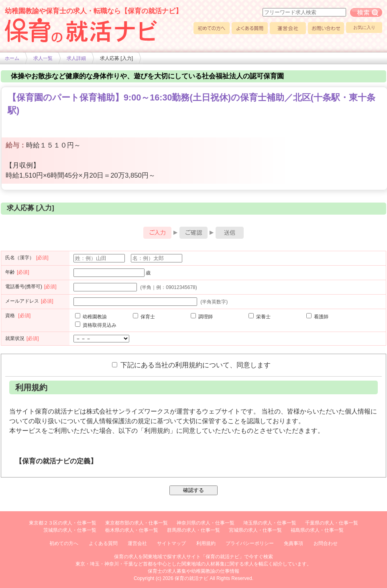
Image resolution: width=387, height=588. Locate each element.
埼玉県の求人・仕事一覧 (270, 523)
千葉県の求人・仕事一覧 (332, 523)
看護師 (317, 317)
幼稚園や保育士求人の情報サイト (81, 30)
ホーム (12, 58)
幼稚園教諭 (91, 317)
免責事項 (293, 543)
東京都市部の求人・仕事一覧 (136, 523)
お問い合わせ (326, 28)
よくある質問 (250, 28)
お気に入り (364, 27)
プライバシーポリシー (250, 543)
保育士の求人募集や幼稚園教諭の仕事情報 (193, 571)
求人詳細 (76, 58)
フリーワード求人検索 (366, 12)
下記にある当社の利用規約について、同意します (191, 365)
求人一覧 (43, 58)
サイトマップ (171, 543)
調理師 (202, 317)
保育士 (144, 317)
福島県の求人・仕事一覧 (317, 530)
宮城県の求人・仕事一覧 (255, 530)
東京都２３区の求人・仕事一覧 (63, 523)
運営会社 (288, 28)
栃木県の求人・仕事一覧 (132, 530)
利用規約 (206, 543)
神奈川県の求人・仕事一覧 (206, 523)
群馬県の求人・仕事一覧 (193, 530)
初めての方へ (212, 28)
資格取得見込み (96, 325)
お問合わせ (326, 543)
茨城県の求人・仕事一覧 (70, 530)
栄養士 (260, 317)
